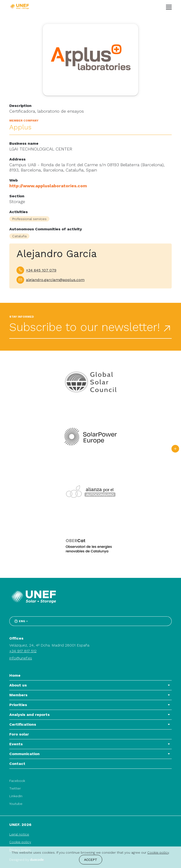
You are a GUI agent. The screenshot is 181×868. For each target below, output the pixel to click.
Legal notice (19, 834)
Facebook (17, 781)
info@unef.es (21, 658)
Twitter (15, 788)
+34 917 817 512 (23, 651)
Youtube (16, 804)
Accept (91, 860)
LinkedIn (16, 796)
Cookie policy (20, 842)
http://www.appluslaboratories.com (48, 186)
